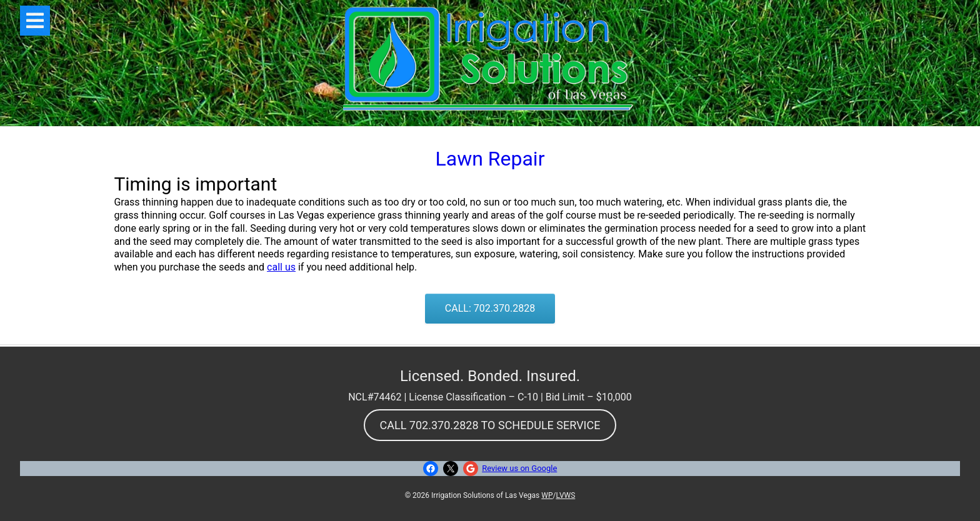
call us (281, 267)
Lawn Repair (490, 159)
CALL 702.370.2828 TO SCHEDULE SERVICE (490, 425)
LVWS (565, 495)
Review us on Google (519, 468)
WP (547, 495)
